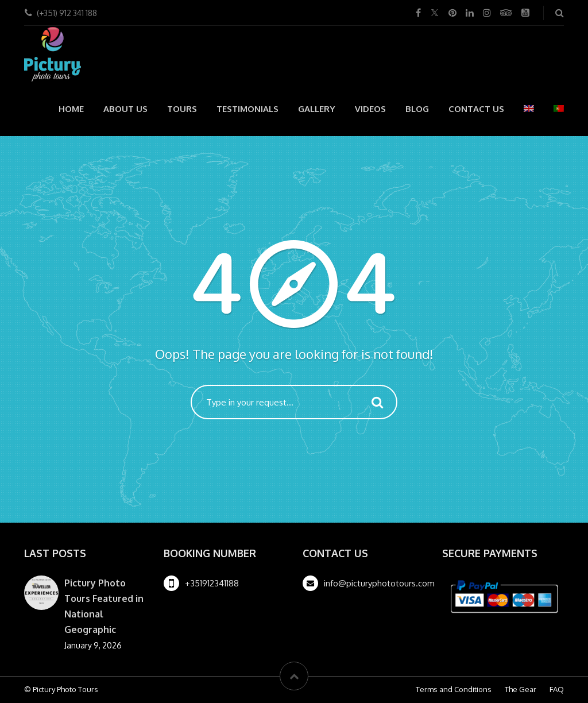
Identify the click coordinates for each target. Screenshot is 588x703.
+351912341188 (212, 583)
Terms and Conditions (454, 689)
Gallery (317, 109)
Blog (417, 109)
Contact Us (476, 109)
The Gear (521, 689)
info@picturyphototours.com (379, 583)
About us (125, 109)
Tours (182, 109)
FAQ (557, 689)
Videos (370, 109)
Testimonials (247, 109)
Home (71, 109)
